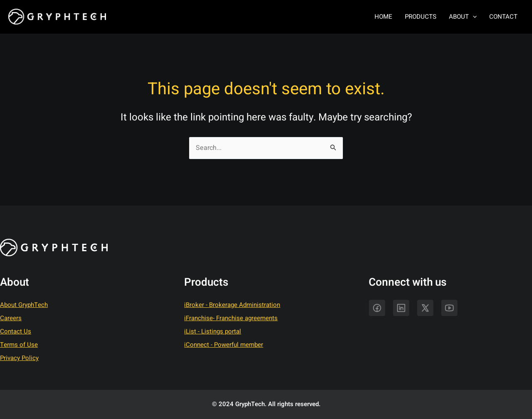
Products (421, 17)
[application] (473, 17)
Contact (503, 17)
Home (383, 17)
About (463, 17)
